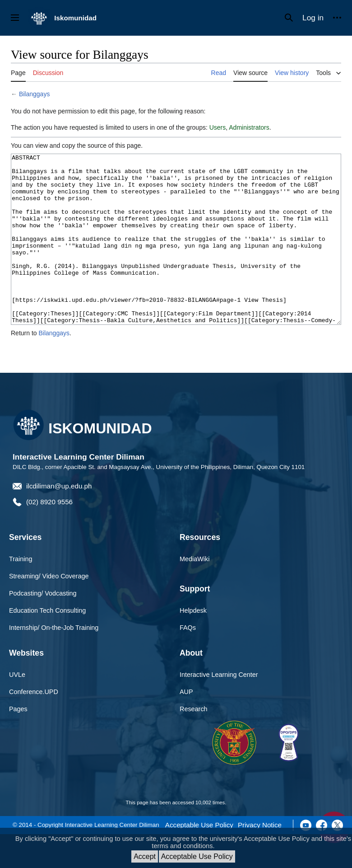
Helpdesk (193, 644)
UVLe (17, 708)
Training (21, 593)
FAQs (188, 662)
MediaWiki (195, 593)
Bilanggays (35, 94)
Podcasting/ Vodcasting (43, 627)
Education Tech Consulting (47, 644)
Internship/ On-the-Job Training (54, 662)
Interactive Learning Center (219, 708)
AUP (186, 726)
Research (194, 743)
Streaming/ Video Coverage (49, 610)
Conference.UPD (34, 726)
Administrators (249, 127)
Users (218, 127)
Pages (18, 743)
